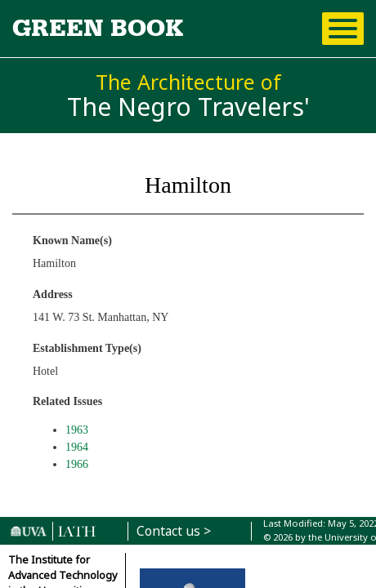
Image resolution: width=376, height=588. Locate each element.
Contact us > (174, 531)
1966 (77, 464)
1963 (77, 430)
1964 (77, 447)
